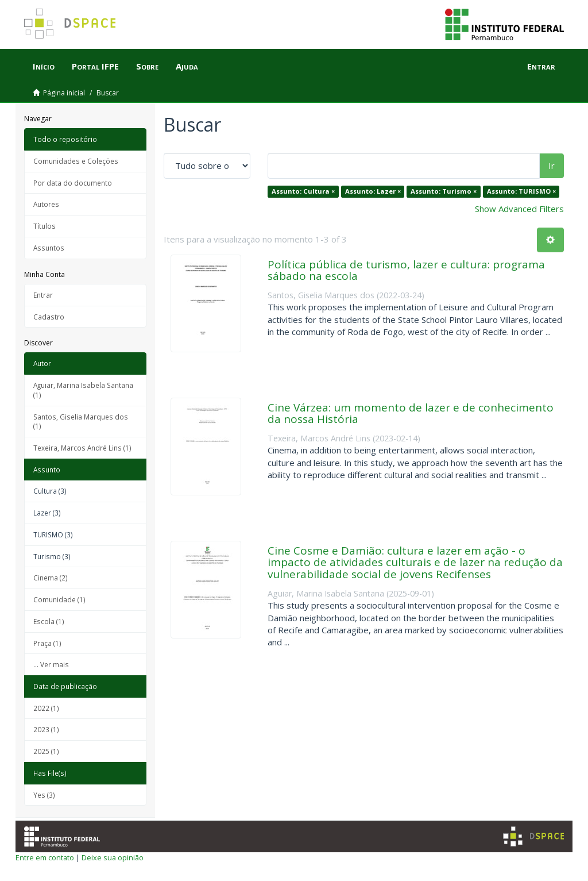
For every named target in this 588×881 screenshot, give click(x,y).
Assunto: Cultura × (303, 191)
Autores (46, 204)
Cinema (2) (51, 578)
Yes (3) (44, 795)
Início (44, 66)
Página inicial (64, 93)
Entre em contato (45, 857)
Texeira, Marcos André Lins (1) (82, 448)
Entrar (43, 295)
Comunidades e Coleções (76, 161)
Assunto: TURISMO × (521, 191)
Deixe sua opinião (113, 857)
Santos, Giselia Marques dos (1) (81, 422)
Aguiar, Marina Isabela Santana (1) (83, 390)
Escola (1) (49, 621)
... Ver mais (51, 664)
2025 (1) (46, 751)
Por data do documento (73, 183)
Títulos (45, 226)
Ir (552, 166)
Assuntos (49, 248)
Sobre (147, 66)
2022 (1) (46, 708)
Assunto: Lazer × (373, 191)
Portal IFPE (95, 66)
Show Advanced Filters (519, 209)
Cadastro (49, 317)
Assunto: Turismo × (444, 191)
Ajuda (187, 66)
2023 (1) (46, 729)
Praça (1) (47, 643)
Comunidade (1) (59, 599)
